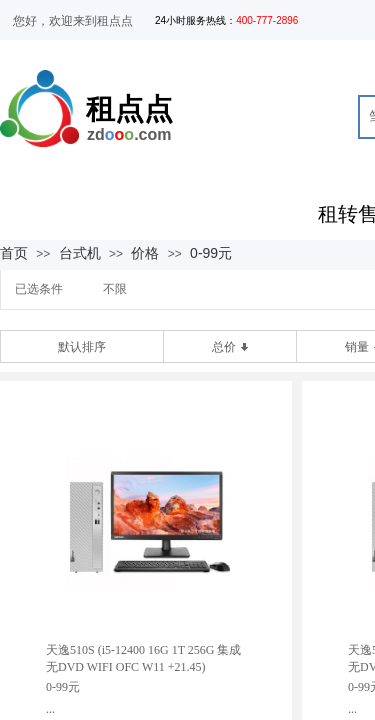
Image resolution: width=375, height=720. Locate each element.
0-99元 (211, 253)
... (50, 709)
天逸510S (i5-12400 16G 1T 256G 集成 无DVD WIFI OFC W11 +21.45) (143, 658)
